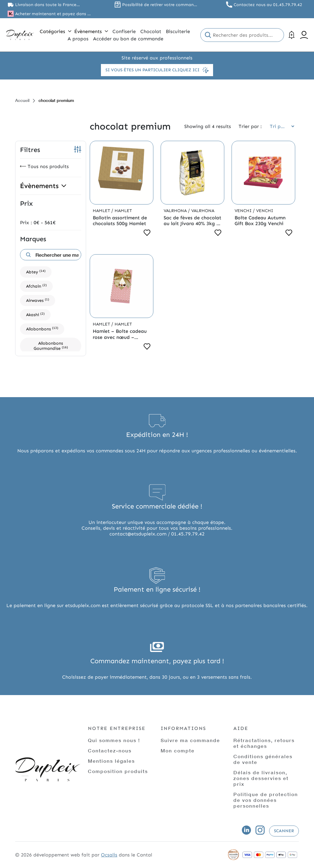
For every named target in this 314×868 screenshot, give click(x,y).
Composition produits (118, 771)
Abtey (36, 272)
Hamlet (102, 211)
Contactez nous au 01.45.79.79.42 (268, 5)
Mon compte (178, 750)
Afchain (36, 286)
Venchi (244, 211)
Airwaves (38, 300)
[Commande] (280, 126)
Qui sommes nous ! (114, 740)
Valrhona (176, 211)
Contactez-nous (110, 750)
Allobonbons (42, 329)
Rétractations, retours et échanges (264, 743)
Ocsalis (109, 855)
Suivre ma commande (190, 740)
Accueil (22, 100)
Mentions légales (111, 761)
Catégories (55, 31)
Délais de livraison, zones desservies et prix (261, 778)
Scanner (284, 831)
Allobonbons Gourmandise (51, 346)
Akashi (35, 314)
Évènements (91, 31)
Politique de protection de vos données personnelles (266, 800)
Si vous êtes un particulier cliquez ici (157, 70)
